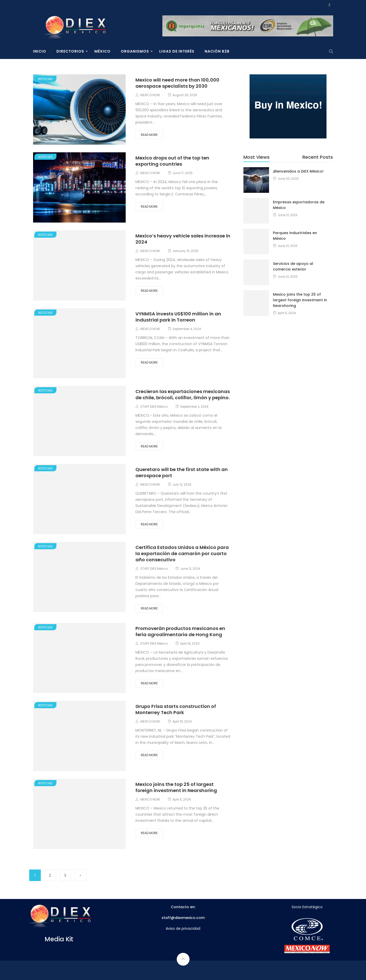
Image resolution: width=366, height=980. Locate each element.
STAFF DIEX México (154, 407)
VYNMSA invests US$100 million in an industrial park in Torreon (178, 317)
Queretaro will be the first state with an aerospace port (182, 472)
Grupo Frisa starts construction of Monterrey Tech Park (176, 709)
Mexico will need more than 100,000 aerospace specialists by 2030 (177, 83)
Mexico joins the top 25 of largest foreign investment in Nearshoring (176, 787)
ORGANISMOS (135, 51)
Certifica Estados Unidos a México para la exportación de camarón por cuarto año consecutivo (182, 553)
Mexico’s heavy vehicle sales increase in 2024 (183, 239)
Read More (149, 135)
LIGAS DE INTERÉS (177, 51)
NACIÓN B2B (217, 51)
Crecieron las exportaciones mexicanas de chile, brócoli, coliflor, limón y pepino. (183, 394)
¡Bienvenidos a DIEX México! (298, 171)
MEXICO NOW (150, 95)
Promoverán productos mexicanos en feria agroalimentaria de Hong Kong (180, 631)
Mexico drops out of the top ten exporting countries (172, 161)
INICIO (40, 51)
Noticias (45, 79)
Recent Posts (318, 157)
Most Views (256, 157)
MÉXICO (102, 51)
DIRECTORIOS (70, 51)
